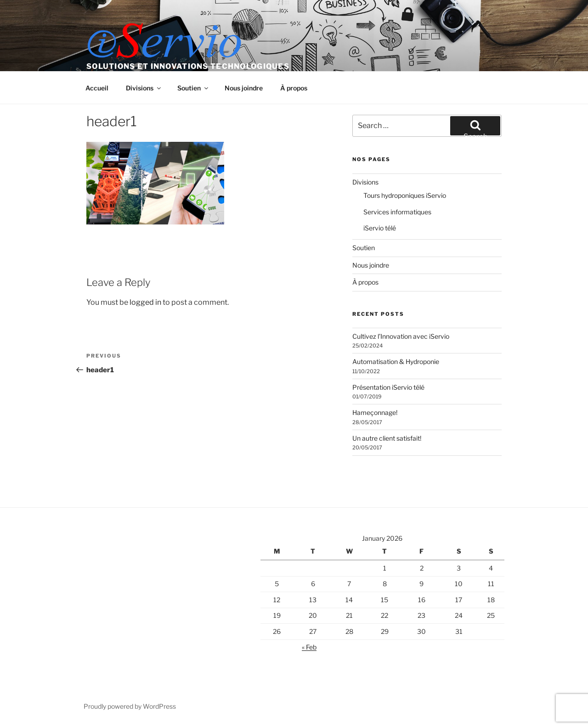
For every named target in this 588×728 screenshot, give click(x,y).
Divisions (144, 88)
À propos (294, 88)
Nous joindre (244, 88)
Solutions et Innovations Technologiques (188, 66)
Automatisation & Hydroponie (396, 361)
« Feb (309, 647)
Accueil (97, 88)
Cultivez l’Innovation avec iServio (401, 336)
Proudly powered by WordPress (130, 706)
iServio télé (380, 228)
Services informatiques (397, 212)
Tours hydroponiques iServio (405, 195)
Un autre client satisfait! (387, 438)
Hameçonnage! (375, 412)
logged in (145, 302)
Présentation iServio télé (388, 387)
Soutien (193, 88)
